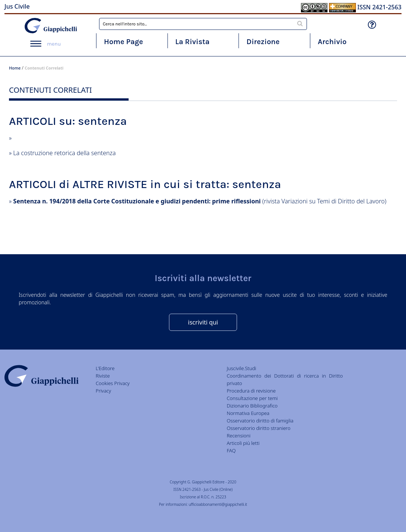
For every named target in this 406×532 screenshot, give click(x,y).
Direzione (263, 42)
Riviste (103, 376)
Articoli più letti (243, 443)
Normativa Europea (248, 413)
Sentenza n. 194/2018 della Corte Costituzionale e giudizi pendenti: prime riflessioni (137, 201)
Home (15, 68)
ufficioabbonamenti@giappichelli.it (218, 504)
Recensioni (239, 436)
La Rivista (193, 42)
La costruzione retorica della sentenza (64, 153)
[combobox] (203, 24)
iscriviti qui (203, 322)
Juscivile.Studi (241, 368)
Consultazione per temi (252, 398)
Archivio (332, 42)
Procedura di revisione (251, 391)
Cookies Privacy (113, 383)
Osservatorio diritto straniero (258, 428)
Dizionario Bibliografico (252, 406)
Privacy (103, 391)
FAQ (231, 450)
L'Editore (105, 368)
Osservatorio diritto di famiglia (260, 421)
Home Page (124, 42)
